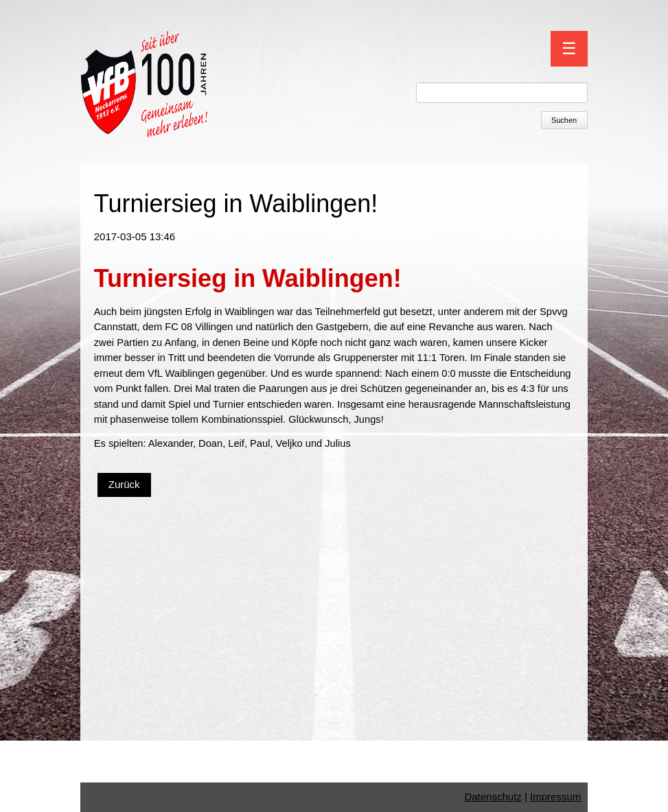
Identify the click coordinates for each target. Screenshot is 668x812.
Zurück (124, 484)
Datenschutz (493, 797)
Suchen (564, 120)
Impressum (555, 797)
